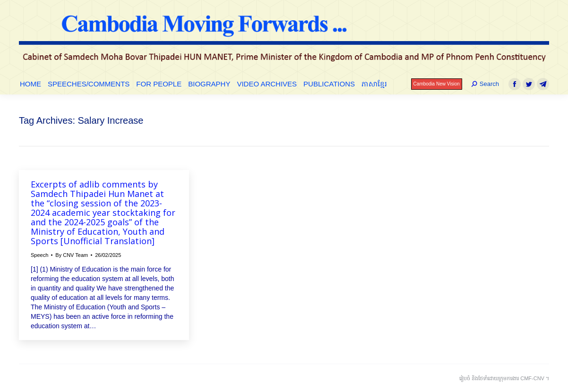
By (72, 255)
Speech (39, 255)
